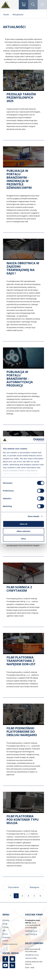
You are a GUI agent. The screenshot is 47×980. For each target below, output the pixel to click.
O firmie (6, 927)
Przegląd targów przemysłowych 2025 (21, 97)
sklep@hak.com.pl (32, 955)
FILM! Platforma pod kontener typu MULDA (23, 819)
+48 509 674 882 (31, 958)
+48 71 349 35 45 (31, 934)
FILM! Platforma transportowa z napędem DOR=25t (21, 661)
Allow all (23, 524)
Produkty (6, 920)
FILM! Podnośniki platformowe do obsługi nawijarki (22, 731)
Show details (34, 516)
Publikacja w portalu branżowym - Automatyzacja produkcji (20, 379)
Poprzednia (13, 887)
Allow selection (23, 531)
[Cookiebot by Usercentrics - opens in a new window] (33, 440)
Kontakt (5, 941)
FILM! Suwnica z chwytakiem (19, 589)
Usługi (5, 924)
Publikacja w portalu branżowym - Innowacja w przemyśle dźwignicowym (19, 179)
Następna (34, 887)
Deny (23, 538)
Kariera (5, 934)
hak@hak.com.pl (31, 931)
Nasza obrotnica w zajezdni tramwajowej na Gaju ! (23, 268)
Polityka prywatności (10, 944)
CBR (4, 931)
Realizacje (6, 937)
